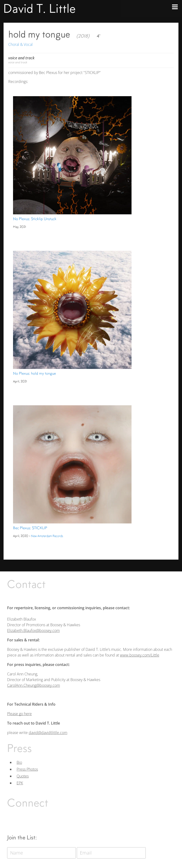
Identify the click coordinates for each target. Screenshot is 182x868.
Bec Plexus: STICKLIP (30, 528)
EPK (20, 783)
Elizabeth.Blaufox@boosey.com (33, 630)
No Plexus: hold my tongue (34, 373)
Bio (19, 762)
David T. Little (39, 9)
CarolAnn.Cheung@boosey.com (34, 685)
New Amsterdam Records (47, 536)
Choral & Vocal (20, 44)
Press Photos (27, 769)
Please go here (19, 714)
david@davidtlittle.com (48, 733)
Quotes (23, 776)
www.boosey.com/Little (140, 655)
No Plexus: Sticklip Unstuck (35, 219)
